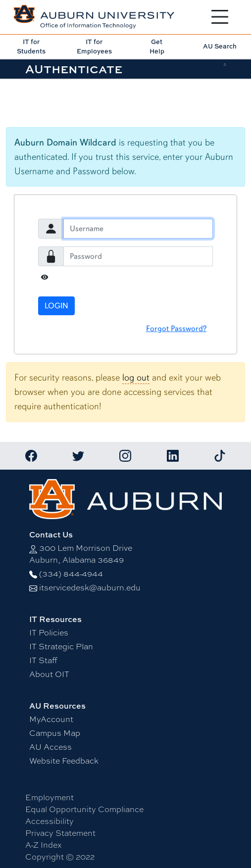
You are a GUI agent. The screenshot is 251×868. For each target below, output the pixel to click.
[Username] (138, 229)
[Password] (138, 256)
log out (136, 378)
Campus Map (55, 733)
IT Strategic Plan (61, 647)
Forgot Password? (176, 329)
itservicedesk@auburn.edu (90, 588)
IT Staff (43, 660)
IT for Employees (94, 46)
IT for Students (31, 46)
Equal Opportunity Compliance (84, 809)
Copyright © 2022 (60, 857)
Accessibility (50, 821)
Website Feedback (64, 761)
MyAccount (51, 719)
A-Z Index (43, 845)
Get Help (157, 46)
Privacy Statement (60, 833)
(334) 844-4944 (71, 574)
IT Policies (49, 633)
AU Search (220, 46)
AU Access (50, 747)
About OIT (49, 674)
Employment (50, 797)
